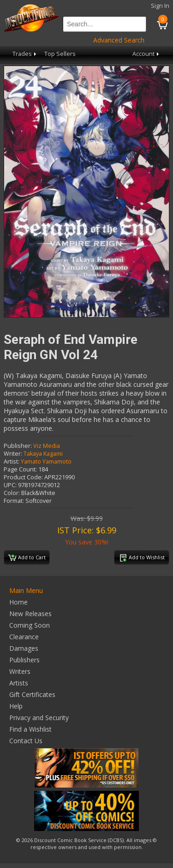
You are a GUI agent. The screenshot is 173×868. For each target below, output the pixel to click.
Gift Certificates (32, 694)
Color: (12, 493)
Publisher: (18, 446)
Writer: (13, 454)
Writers (20, 671)
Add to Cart (27, 558)
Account (146, 54)
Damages (24, 648)
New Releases (30, 614)
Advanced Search (119, 40)
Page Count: (20, 469)
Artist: (12, 462)
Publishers (24, 660)
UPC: (10, 485)
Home (18, 602)
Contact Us (26, 741)
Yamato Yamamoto (46, 462)
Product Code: (23, 477)
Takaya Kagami (43, 454)
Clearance (24, 637)
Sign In (160, 6)
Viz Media (47, 446)
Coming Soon (30, 625)
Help (16, 706)
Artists (19, 683)
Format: (14, 501)
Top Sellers (60, 54)
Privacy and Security (39, 718)
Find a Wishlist (30, 729)
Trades (25, 54)
